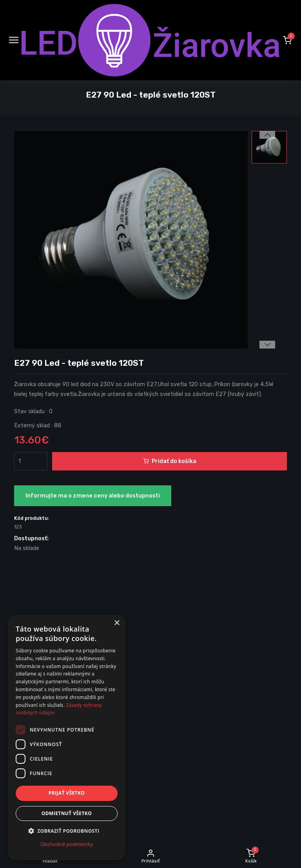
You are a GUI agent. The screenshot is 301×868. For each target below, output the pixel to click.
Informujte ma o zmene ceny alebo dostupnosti (93, 496)
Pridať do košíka (170, 461)
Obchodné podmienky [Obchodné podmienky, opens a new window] (67, 844)
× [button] (117, 623)
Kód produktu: (32, 518)
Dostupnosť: (31, 538)
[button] (287, 40)
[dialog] (67, 737)
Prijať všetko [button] (67, 793)
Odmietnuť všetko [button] (67, 813)
